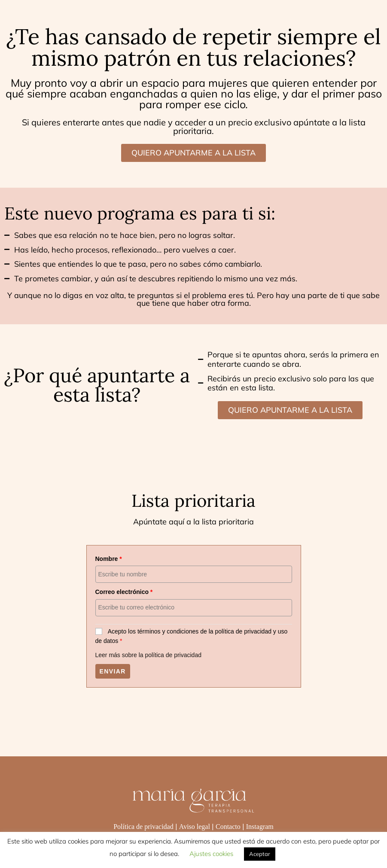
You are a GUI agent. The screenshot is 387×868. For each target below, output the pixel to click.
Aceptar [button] (260, 854)
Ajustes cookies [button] (211, 854)
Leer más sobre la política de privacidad (148, 655)
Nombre (109, 559)
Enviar (113, 671)
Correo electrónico (124, 592)
